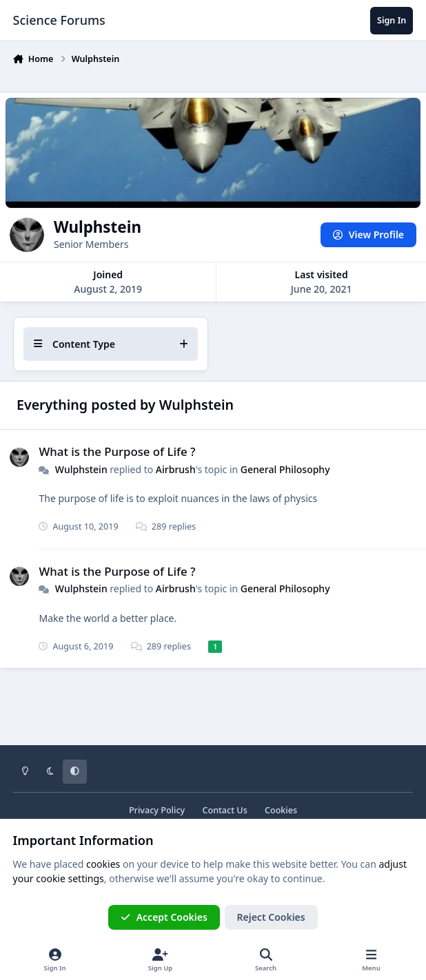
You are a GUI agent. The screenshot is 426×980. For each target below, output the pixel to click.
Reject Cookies (271, 917)
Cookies (281, 810)
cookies (103, 864)
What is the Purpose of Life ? (117, 451)
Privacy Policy (157, 810)
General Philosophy (285, 469)
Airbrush (175, 469)
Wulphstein (81, 469)
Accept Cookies (164, 917)
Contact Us (224, 810)
